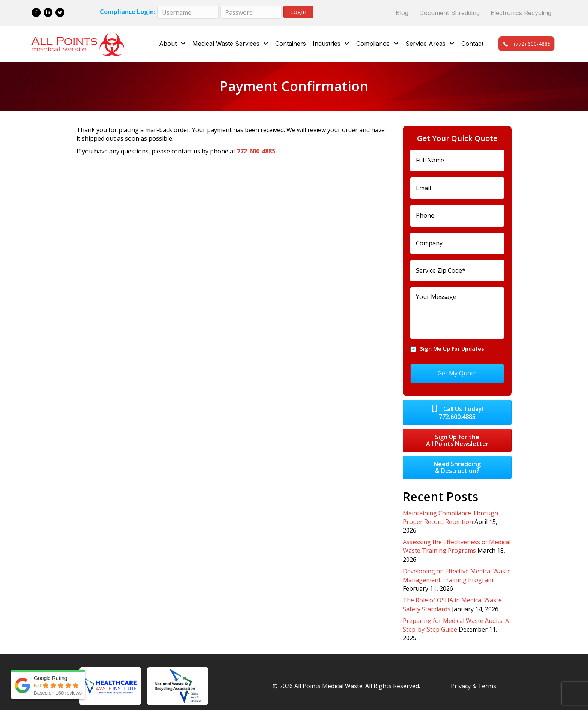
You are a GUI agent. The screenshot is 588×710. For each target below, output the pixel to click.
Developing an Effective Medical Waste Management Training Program (457, 567)
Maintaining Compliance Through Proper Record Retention (450, 509)
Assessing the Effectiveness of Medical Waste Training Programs (457, 538)
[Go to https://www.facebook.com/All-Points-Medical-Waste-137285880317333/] (36, 13)
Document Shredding (449, 13)
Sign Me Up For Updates (452, 345)
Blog (402, 13)
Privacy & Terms (473, 677)
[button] (526, 44)
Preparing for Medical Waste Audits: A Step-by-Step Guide (456, 616)
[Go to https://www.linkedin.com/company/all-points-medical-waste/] (48, 13)
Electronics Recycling (521, 13)
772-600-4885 (256, 151)
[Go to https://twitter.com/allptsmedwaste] (60, 13)
